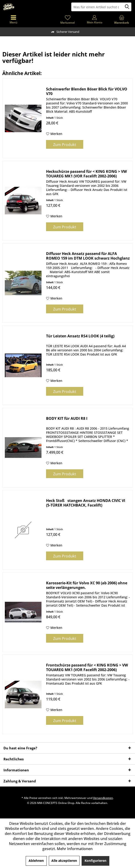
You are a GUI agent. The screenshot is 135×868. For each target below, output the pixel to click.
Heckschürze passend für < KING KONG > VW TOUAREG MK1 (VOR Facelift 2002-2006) (86, 174)
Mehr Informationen (75, 849)
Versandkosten (103, 798)
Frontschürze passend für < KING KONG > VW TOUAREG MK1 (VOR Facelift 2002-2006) (87, 667)
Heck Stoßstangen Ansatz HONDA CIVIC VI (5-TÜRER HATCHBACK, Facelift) (86, 503)
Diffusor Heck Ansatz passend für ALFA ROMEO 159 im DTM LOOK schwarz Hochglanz (88, 256)
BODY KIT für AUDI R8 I (67, 419)
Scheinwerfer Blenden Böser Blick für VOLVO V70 (87, 91)
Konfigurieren (95, 861)
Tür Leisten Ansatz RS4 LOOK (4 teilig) (80, 336)
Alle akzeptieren (64, 861)
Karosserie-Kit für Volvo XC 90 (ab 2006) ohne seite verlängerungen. (87, 585)
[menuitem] (121, 20)
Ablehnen (36, 861)
